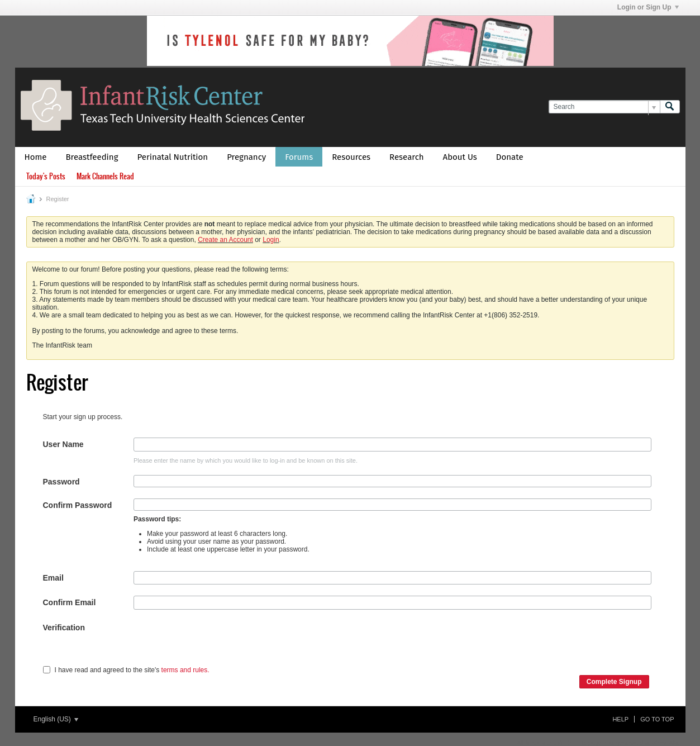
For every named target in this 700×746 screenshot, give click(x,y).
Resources (351, 157)
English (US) (56, 719)
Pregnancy (246, 157)
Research (407, 157)
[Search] (604, 107)
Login (271, 240)
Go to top (657, 719)
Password (61, 482)
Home (36, 157)
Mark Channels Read (105, 176)
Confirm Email (70, 602)
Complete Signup (614, 682)
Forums (299, 157)
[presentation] (218, 643)
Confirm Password (78, 505)
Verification (64, 628)
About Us (460, 157)
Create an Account (225, 240)
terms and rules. (185, 670)
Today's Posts (46, 176)
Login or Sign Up (648, 7)
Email (53, 578)
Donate (510, 157)
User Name (63, 444)
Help (620, 719)
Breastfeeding (92, 157)
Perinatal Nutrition (172, 157)
